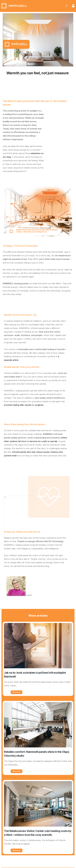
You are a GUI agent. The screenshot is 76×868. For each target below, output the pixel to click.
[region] (32, 848)
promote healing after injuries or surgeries (24, 405)
